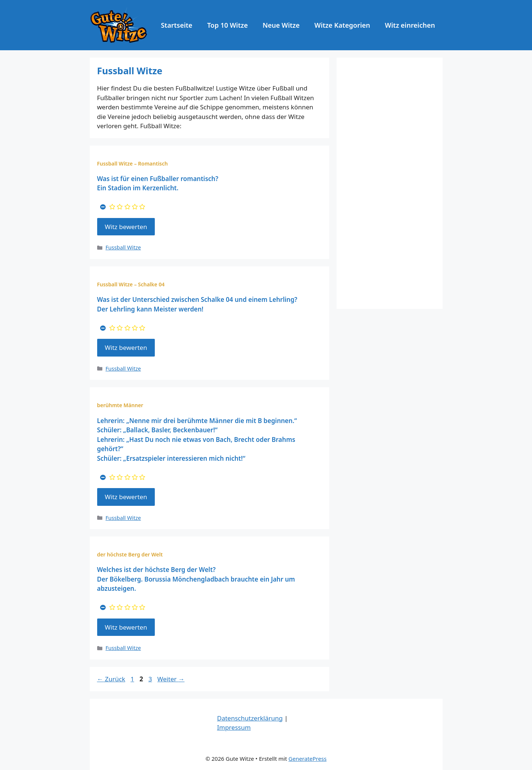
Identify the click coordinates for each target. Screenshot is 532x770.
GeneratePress (308, 759)
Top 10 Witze (228, 25)
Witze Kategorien (342, 25)
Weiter (171, 679)
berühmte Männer (120, 405)
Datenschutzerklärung (250, 718)
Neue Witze (281, 25)
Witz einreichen (410, 25)
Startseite (176, 25)
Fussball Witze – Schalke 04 (131, 284)
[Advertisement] (390, 183)
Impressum (234, 727)
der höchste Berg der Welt (130, 554)
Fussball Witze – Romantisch (133, 163)
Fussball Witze (123, 247)
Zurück (111, 679)
